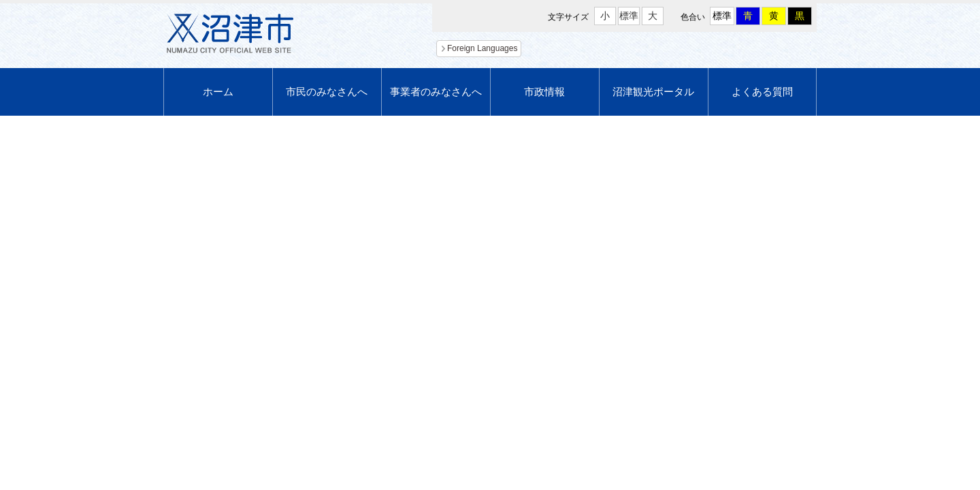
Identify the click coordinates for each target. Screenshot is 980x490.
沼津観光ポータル (653, 92)
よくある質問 (762, 92)
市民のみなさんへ (327, 92)
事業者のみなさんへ (436, 92)
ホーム (218, 92)
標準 (629, 16)
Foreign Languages (482, 48)
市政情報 (544, 92)
